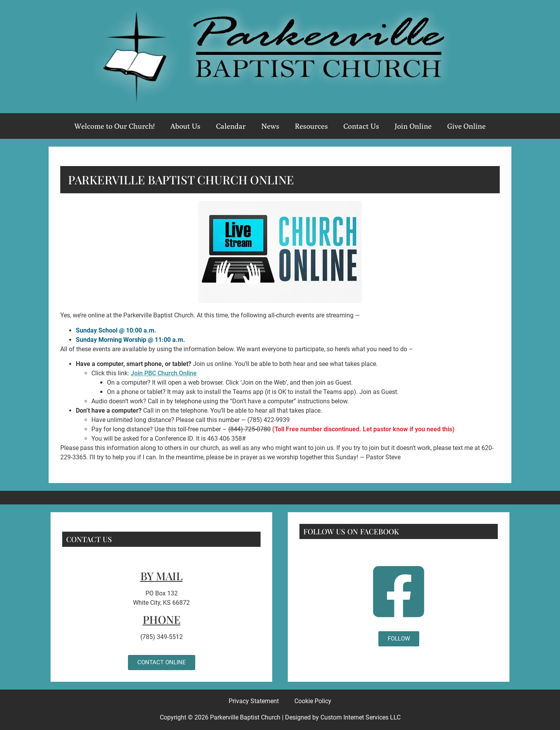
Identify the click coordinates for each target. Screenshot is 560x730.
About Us (185, 126)
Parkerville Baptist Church (245, 717)
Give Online (466, 126)
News (270, 126)
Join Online (413, 126)
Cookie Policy (313, 701)
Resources (311, 126)
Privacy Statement (254, 701)
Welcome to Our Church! (115, 126)
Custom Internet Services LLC (360, 717)
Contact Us (361, 126)
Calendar (231, 126)
